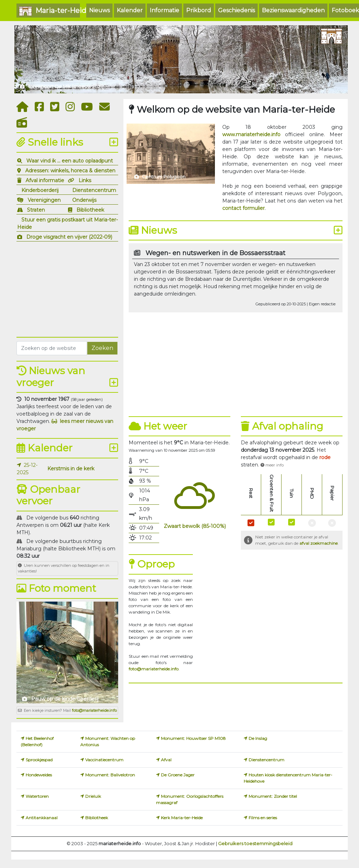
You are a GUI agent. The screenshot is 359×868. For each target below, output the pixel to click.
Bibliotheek (90, 210)
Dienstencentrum (94, 190)
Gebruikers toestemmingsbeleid (255, 843)
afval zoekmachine (319, 543)
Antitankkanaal (42, 818)
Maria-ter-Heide (49, 11)
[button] (325, 457)
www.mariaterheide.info (251, 134)
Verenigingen (44, 200)
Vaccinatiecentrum (104, 760)
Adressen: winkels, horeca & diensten (70, 171)
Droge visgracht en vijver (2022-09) (69, 237)
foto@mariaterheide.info (94, 710)
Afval (166, 760)
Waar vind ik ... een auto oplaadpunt (70, 161)
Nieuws (99, 10)
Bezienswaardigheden (293, 10)
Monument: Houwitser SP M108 (193, 738)
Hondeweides (39, 775)
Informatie (164, 10)
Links (85, 180)
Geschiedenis (236, 10)
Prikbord (199, 10)
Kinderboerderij (40, 190)
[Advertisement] (67, 288)
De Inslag (258, 738)
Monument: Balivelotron (110, 775)
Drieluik (93, 796)
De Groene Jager (178, 775)
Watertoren (37, 796)
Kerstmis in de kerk (71, 469)
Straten (36, 210)
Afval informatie (45, 180)
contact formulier (243, 208)
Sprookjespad (39, 760)
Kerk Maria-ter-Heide (182, 818)
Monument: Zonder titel (273, 796)
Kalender (130, 10)
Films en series (263, 818)
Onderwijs (84, 200)
